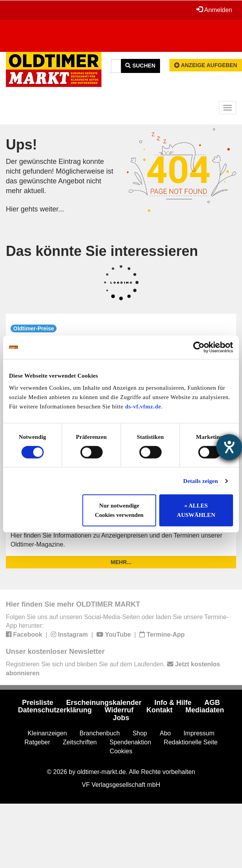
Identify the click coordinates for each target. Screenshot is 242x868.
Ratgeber (37, 742)
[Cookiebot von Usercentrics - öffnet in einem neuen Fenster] (199, 347)
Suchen (140, 66)
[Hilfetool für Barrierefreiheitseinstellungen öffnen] (229, 447)
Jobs (121, 718)
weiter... (52, 209)
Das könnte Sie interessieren (102, 251)
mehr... (121, 562)
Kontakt (159, 710)
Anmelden (214, 10)
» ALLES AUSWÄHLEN (196, 510)
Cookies (121, 751)
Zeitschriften (80, 742)
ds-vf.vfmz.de (143, 406)
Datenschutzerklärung (55, 710)
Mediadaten (205, 710)
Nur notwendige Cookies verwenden (119, 510)
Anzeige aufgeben (206, 65)
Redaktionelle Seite (191, 742)
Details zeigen (200, 481)
